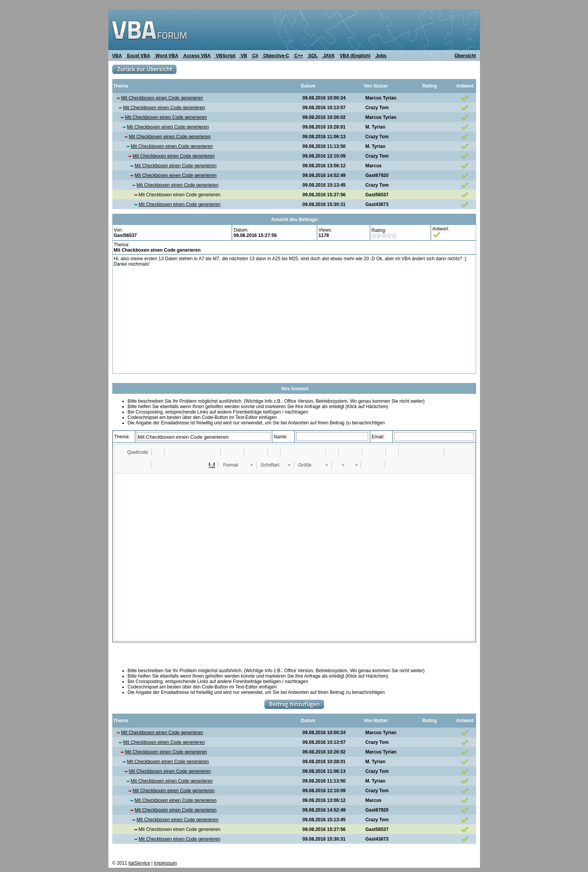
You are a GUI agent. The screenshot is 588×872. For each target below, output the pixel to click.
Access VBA (197, 56)
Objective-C (276, 56)
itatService (139, 863)
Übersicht (465, 56)
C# (255, 56)
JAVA (328, 56)
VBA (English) (355, 56)
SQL (312, 56)
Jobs (380, 56)
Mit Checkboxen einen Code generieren (162, 98)
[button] (134, 452)
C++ (298, 56)
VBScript (225, 56)
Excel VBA (138, 56)
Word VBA (166, 56)
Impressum (165, 863)
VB (243, 56)
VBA (117, 56)
